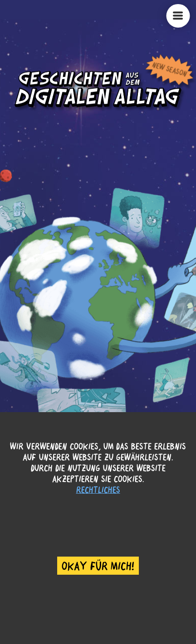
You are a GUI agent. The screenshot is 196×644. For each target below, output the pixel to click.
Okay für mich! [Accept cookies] (98, 566)
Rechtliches (98, 489)
